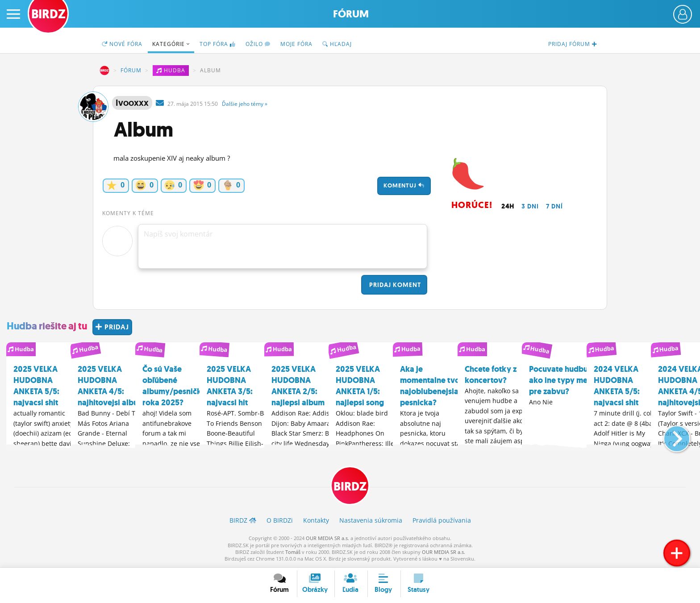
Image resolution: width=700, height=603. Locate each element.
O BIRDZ (280, 521)
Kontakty (316, 521)
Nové (122, 44)
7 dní (554, 206)
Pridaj (394, 285)
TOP (218, 44)
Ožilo (258, 44)
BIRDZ (104, 71)
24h (508, 206)
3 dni (530, 206)
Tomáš (293, 552)
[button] (669, 434)
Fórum (351, 14)
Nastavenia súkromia (371, 521)
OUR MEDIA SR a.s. (327, 539)
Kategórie (171, 44)
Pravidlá (442, 521)
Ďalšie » (245, 104)
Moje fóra (296, 44)
